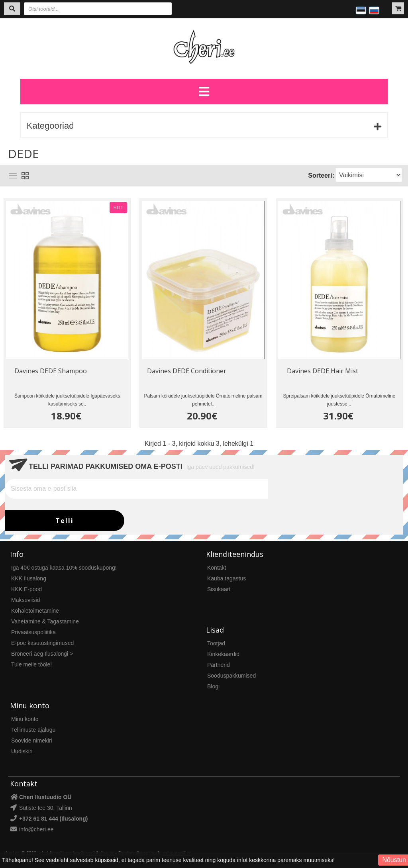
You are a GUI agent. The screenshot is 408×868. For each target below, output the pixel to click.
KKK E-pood (26, 589)
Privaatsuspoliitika (33, 632)
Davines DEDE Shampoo (51, 371)
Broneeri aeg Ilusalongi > (42, 654)
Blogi (213, 686)
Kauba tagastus (227, 578)
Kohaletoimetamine (35, 611)
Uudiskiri (22, 751)
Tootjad (216, 643)
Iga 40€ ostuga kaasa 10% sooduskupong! (64, 568)
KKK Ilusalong (29, 578)
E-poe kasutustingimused (42, 643)
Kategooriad (50, 126)
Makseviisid (25, 600)
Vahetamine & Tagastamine (45, 621)
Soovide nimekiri (32, 741)
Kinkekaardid (223, 654)
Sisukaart (219, 589)
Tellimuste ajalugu (33, 730)
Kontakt (217, 568)
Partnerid (219, 665)
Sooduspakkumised (231, 676)
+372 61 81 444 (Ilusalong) (53, 819)
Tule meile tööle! (31, 664)
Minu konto (25, 719)
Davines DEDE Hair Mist (323, 371)
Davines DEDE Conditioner (187, 371)
